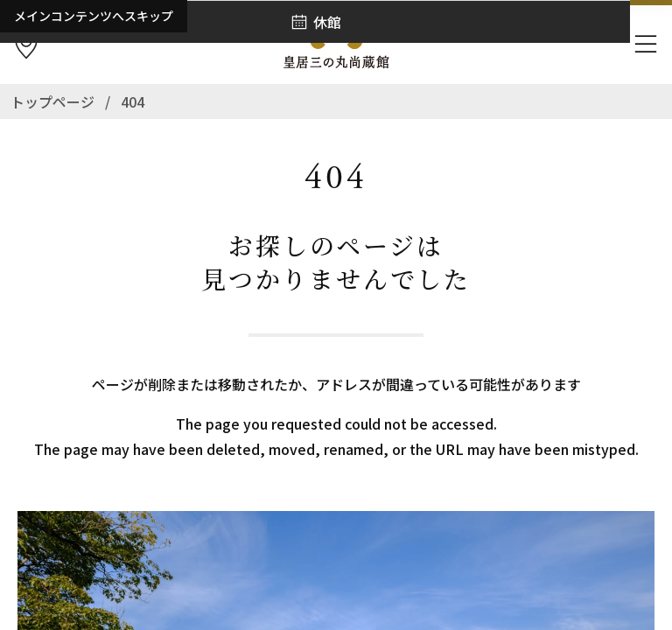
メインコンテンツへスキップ (94, 16)
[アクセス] (26, 45)
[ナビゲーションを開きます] (646, 45)
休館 (327, 22)
